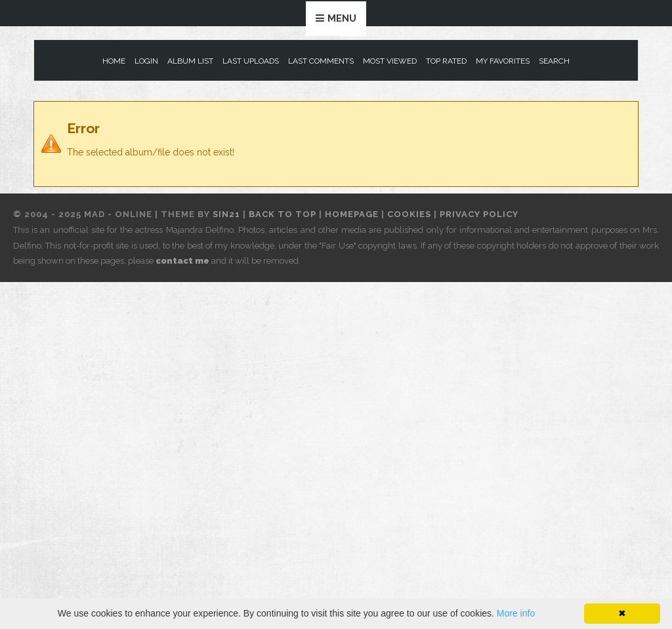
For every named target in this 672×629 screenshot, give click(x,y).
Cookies (409, 214)
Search (554, 61)
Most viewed (390, 61)
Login (146, 61)
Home (114, 61)
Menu (342, 18)
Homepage (352, 214)
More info (516, 613)
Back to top (283, 214)
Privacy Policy (479, 214)
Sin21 (226, 214)
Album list (190, 61)
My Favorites (503, 61)
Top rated (446, 61)
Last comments (321, 61)
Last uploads (251, 61)
